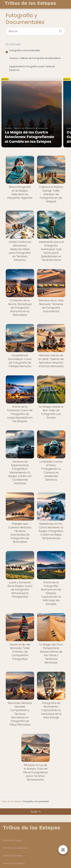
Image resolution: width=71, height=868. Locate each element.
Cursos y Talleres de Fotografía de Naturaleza (33, 59)
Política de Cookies (13, 856)
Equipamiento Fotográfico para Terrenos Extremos (30, 68)
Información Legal (12, 840)
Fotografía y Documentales (23, 51)
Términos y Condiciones (15, 848)
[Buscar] (60, 30)
